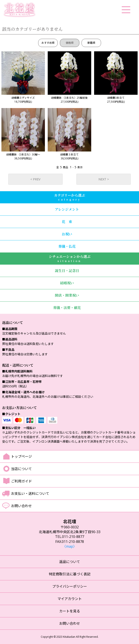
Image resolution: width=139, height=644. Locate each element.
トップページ (21, 456)
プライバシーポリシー (70, 586)
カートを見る (70, 611)
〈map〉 (69, 546)
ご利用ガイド (21, 481)
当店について (21, 469)
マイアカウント (70, 599)
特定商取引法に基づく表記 (70, 574)
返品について (70, 562)
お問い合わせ (21, 506)
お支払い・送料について (30, 494)
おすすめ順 (48, 43)
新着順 (91, 43)
